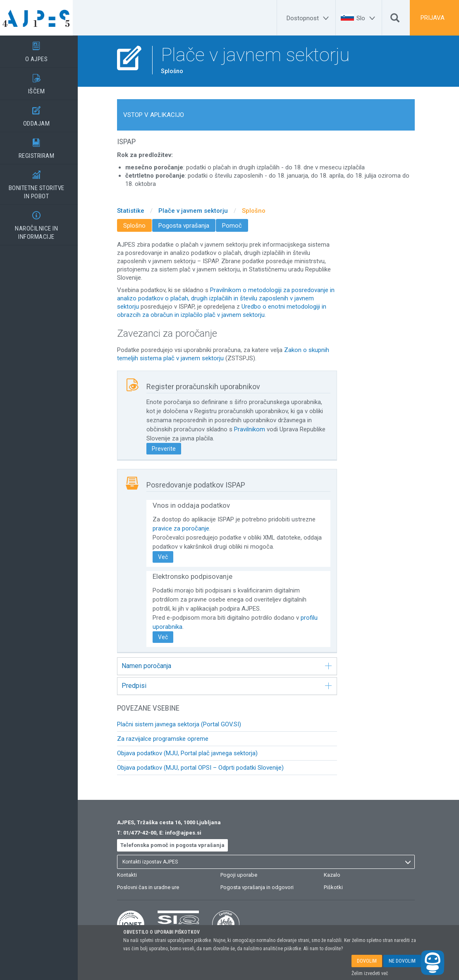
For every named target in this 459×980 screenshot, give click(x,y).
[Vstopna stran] (41, 18)
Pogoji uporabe (244, 875)
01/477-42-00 (145, 833)
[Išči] (395, 20)
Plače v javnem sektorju (198, 211)
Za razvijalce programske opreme (168, 739)
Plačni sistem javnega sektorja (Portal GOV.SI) (184, 724)
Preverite (169, 449)
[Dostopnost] (309, 18)
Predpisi (232, 686)
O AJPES (41, 49)
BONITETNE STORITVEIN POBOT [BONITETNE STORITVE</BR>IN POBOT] (41, 182)
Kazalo (337, 875)
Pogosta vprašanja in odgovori (262, 887)
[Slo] (367, 18)
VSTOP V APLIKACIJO (159, 115)
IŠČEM (41, 81)
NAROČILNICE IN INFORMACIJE (41, 223)
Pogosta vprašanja (189, 226)
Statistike (136, 211)
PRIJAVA (433, 18)
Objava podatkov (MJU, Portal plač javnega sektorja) (192, 753)
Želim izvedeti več (370, 973)
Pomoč (237, 226)
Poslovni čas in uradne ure (153, 887)
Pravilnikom (255, 429)
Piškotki (338, 887)
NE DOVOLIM (402, 961)
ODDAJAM (41, 114)
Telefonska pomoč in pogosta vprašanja (177, 845)
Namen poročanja (232, 666)
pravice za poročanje (186, 528)
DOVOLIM (367, 961)
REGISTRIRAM (41, 146)
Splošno (259, 211)
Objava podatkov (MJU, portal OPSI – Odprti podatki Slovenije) (205, 768)
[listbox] (271, 862)
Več (168, 557)
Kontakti (132, 875)
